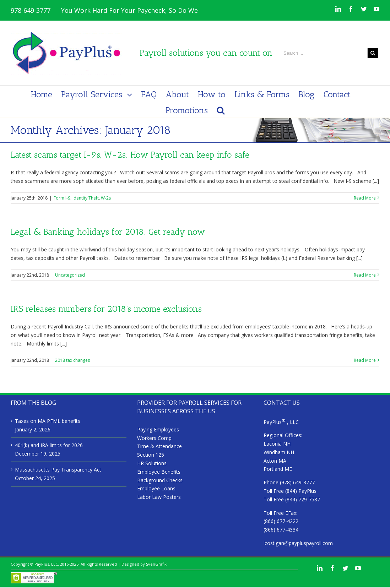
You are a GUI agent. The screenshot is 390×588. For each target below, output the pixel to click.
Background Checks (160, 480)
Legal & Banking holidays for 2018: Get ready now (108, 232)
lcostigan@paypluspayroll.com (298, 543)
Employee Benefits (159, 472)
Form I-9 (62, 198)
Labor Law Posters (159, 497)
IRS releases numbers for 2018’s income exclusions (106, 309)
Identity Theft (86, 198)
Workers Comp (154, 438)
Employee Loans (156, 488)
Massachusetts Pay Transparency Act (58, 470)
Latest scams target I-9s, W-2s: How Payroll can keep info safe (130, 155)
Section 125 (151, 455)
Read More (365, 198)
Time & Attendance (159, 446)
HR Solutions (152, 463)
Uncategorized (70, 275)
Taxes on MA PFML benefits (48, 421)
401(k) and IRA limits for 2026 (49, 445)
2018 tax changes (72, 360)
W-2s (106, 198)
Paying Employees (158, 429)
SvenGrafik (156, 564)
